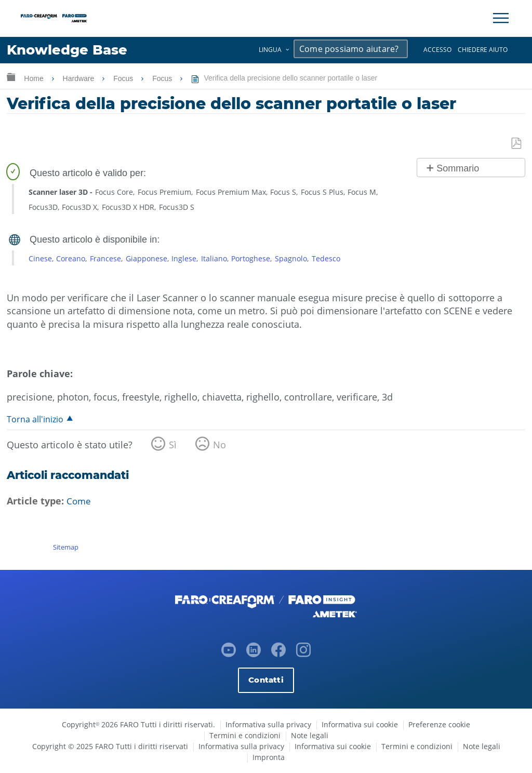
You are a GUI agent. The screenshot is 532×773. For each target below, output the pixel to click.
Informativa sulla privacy (268, 724)
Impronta (269, 757)
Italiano (214, 258)
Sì (173, 445)
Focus (124, 78)
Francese (105, 258)
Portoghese (251, 258)
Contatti (266, 680)
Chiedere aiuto (483, 50)
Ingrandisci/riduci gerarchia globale (11, 77)
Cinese (40, 258)
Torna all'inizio (35, 419)
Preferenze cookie (439, 724)
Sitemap (66, 547)
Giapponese (147, 258)
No (220, 445)
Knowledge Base (70, 50)
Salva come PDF (517, 144)
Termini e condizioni (245, 735)
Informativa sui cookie (360, 724)
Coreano (71, 258)
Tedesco (326, 258)
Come (79, 501)
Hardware (80, 78)
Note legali (310, 735)
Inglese (184, 258)
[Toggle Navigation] (501, 18)
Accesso (437, 50)
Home (35, 78)
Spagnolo (291, 258)
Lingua (270, 50)
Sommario (458, 168)
